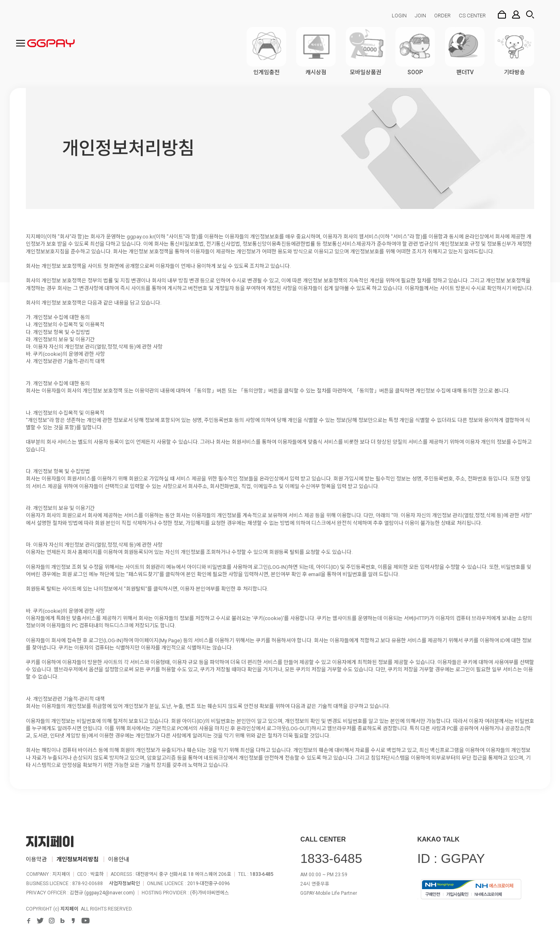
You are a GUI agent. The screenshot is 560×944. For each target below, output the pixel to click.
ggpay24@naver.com (110, 893)
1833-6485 (262, 874)
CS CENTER (472, 16)
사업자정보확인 (124, 883)
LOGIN (399, 16)
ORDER (442, 16)
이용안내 (119, 859)
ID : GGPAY (451, 858)
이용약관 (36, 859)
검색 (530, 15)
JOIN (420, 16)
